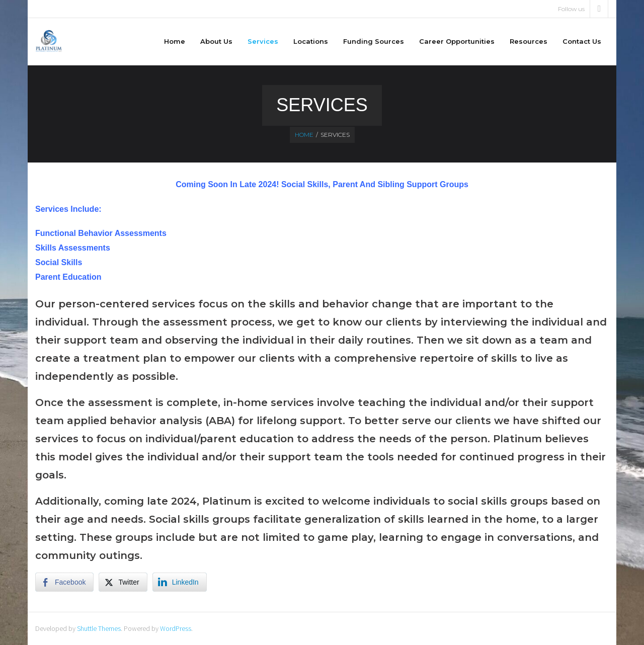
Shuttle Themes (99, 628)
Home (304, 135)
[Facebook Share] (64, 582)
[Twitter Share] (123, 582)
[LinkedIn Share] (180, 582)
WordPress (176, 628)
